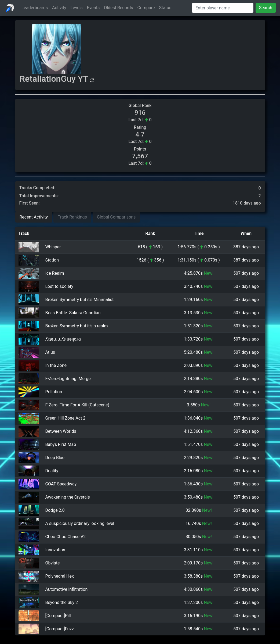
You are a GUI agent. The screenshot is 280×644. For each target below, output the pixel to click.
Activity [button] (59, 8)
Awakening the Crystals (68, 497)
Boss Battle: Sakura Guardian (73, 313)
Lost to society (59, 286)
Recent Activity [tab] (34, 217)
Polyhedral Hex (60, 576)
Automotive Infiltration (67, 589)
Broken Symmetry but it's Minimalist (80, 300)
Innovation (55, 550)
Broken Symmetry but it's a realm (77, 326)
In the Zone (56, 365)
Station (52, 260)
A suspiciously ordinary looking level (80, 523)
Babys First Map (61, 444)
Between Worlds (61, 431)
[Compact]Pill (58, 616)
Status (165, 8)
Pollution (54, 392)
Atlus (50, 352)
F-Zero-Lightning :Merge (68, 379)
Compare (146, 8)
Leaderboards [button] (35, 8)
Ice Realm (55, 273)
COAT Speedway (61, 484)
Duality (52, 471)
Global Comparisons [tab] (116, 217)
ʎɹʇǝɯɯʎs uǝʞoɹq (63, 339)
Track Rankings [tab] (72, 217)
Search (266, 8)
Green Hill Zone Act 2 (66, 418)
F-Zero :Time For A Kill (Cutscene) (77, 405)
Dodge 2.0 (55, 510)
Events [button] (93, 8)
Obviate (53, 563)
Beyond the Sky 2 (62, 602)
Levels (77, 8)
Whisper (53, 247)
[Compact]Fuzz (60, 629)
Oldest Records (118, 8)
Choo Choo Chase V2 (66, 537)
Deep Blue (55, 458)
